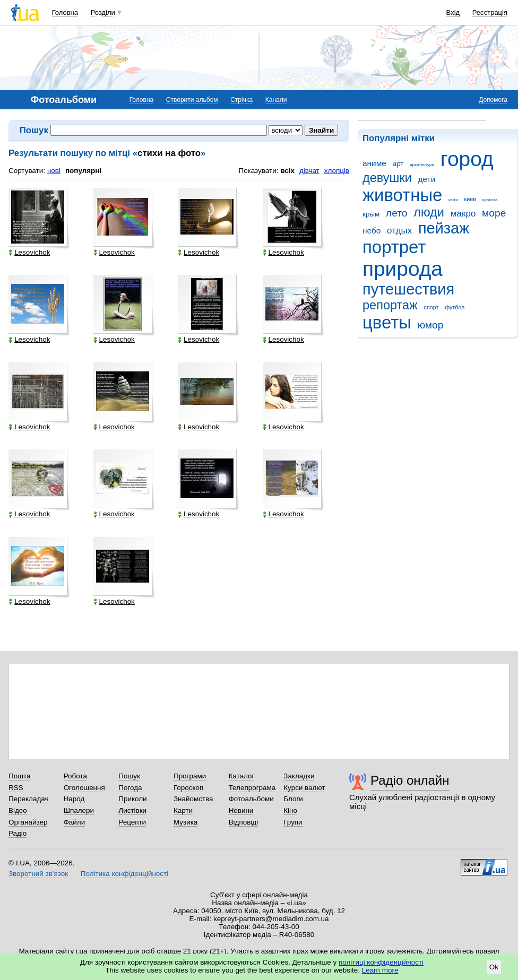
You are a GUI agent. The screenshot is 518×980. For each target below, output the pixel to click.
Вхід (453, 12)
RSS (16, 788)
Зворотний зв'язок (38, 874)
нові (54, 171)
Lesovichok (29, 253)
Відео (18, 810)
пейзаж (444, 228)
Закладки (299, 776)
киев (470, 199)
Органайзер (28, 822)
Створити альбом (192, 100)
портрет (394, 247)
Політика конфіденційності (124, 874)
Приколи (132, 799)
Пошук (129, 776)
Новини (241, 810)
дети (427, 179)
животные (402, 195)
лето (397, 213)
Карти (183, 810)
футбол (455, 307)
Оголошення (84, 788)
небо (372, 231)
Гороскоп (188, 788)
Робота (75, 776)
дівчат (309, 171)
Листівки (132, 810)
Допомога (493, 100)
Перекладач (28, 799)
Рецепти (132, 822)
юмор (431, 325)
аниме (374, 163)
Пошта (19, 776)
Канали (276, 100)
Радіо (18, 833)
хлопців (337, 171)
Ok (494, 967)
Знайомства (193, 799)
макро (463, 214)
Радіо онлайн (410, 780)
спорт (431, 307)
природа (403, 269)
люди (429, 212)
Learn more (380, 970)
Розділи (103, 12)
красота (490, 200)
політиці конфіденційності (381, 962)
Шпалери (79, 810)
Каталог (242, 776)
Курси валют (304, 788)
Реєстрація (490, 12)
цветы (387, 322)
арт (398, 164)
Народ (74, 799)
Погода (130, 788)
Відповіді (244, 822)
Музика (185, 822)
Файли (75, 822)
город (467, 159)
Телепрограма (252, 788)
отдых (399, 231)
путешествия (408, 289)
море (494, 213)
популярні (83, 171)
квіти (453, 200)
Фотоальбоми (251, 799)
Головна (65, 12)
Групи (293, 822)
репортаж (390, 305)
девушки (387, 178)
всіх (287, 171)
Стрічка (241, 100)
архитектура (422, 165)
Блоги (293, 799)
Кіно (290, 810)
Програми (190, 776)
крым (371, 214)
